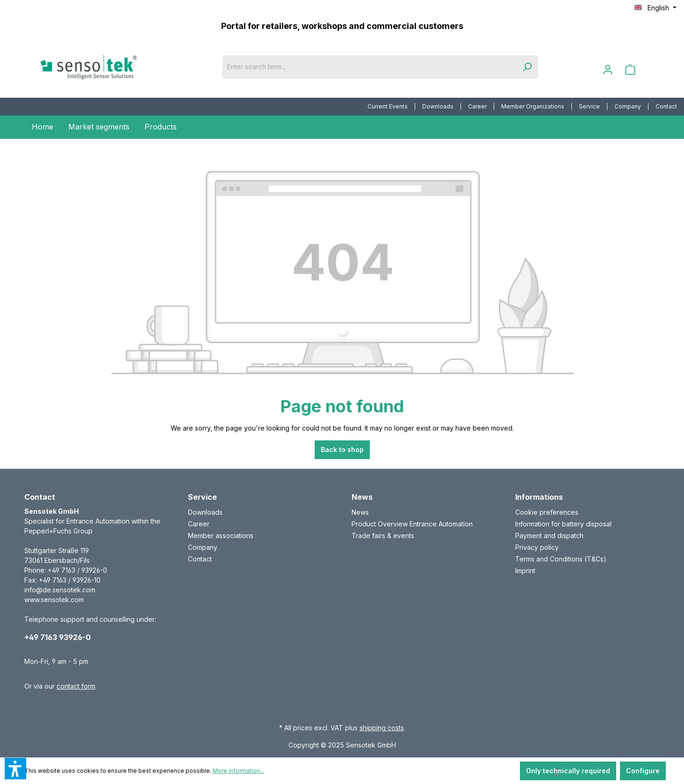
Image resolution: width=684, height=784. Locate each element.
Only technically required (568, 771)
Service (589, 106)
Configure (643, 771)
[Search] (527, 67)
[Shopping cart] (630, 70)
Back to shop (342, 450)
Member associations (221, 536)
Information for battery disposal (563, 524)
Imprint (525, 571)
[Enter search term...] (369, 67)
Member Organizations (533, 106)
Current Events (388, 106)
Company (628, 106)
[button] (15, 769)
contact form (76, 686)
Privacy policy (537, 547)
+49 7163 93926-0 (58, 637)
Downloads (438, 106)
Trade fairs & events (383, 536)
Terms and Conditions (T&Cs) (561, 559)
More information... (238, 771)
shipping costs (382, 728)
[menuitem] (388, 107)
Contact (666, 106)
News (360, 512)
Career (477, 106)
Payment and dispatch (549, 536)
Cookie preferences (547, 512)
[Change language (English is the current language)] (655, 8)
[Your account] (608, 70)
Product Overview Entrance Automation (412, 524)
